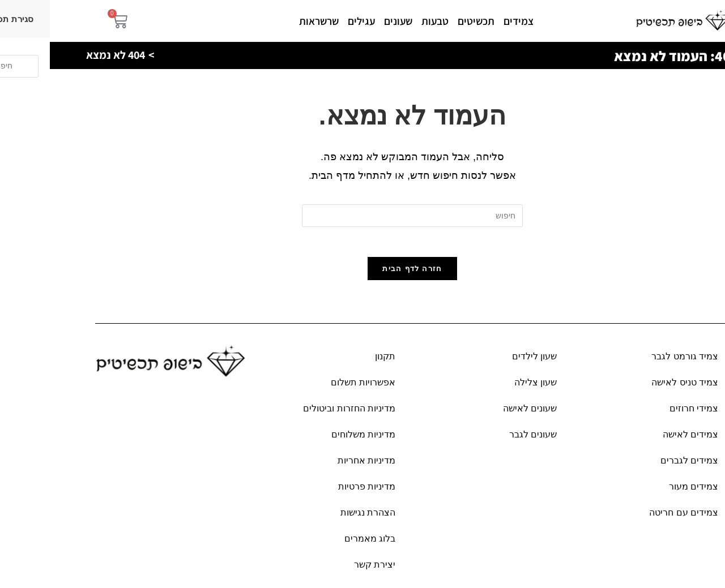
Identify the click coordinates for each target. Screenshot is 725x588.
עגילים (312, 21)
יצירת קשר (325, 569)
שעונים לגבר (483, 439)
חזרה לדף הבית (362, 273)
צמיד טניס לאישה (635, 387)
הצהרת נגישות (318, 517)
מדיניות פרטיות (317, 491)
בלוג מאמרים (320, 543)
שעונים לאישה (480, 413)
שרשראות (269, 21)
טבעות (385, 21)
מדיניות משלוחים (314, 439)
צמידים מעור (644, 491)
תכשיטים (426, 21)
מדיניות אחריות (317, 465)
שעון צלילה (486, 387)
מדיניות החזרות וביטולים (299, 413)
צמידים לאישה (641, 439)
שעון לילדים (485, 361)
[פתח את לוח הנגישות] (705, 568)
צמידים (469, 21)
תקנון (335, 361)
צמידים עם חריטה (634, 517)
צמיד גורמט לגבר (635, 361)
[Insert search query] (362, 216)
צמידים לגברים (639, 465)
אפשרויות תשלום (313, 387)
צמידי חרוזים (644, 413)
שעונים (348, 21)
